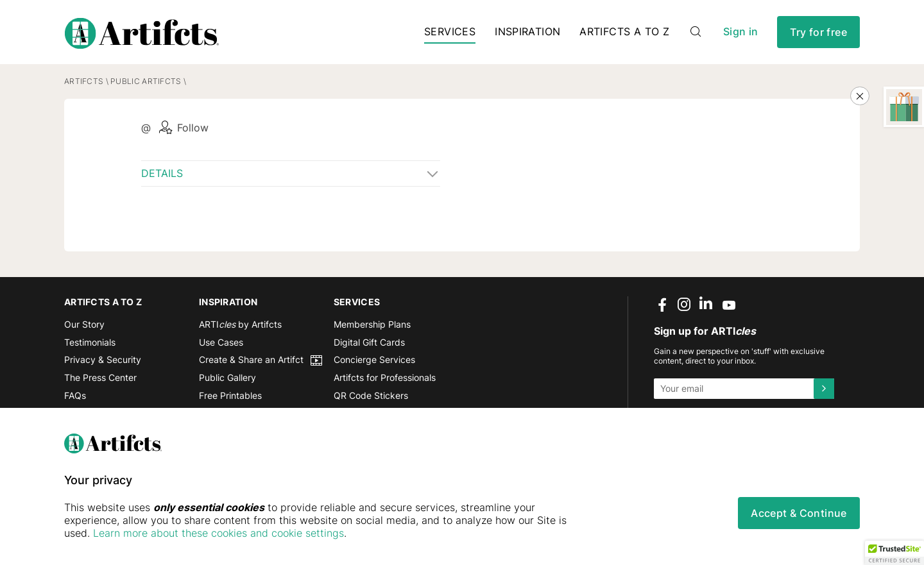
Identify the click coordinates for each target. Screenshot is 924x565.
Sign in (740, 32)
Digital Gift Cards (369, 342)
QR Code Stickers (371, 395)
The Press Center (100, 378)
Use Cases (221, 342)
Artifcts (84, 82)
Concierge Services (374, 360)
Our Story (84, 325)
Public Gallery (227, 378)
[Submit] (824, 389)
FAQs (75, 395)
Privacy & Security (103, 360)
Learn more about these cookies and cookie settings (218, 533)
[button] (894, 553)
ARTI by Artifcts (240, 325)
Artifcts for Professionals (385, 378)
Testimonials (90, 342)
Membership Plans (372, 325)
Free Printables (230, 395)
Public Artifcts (146, 82)
